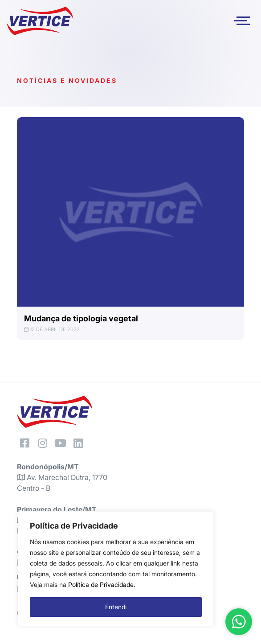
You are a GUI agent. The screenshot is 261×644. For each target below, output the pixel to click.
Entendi (116, 607)
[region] (116, 569)
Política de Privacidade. (102, 585)
